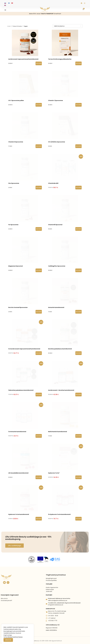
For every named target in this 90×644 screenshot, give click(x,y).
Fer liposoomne (13, 223)
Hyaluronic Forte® (54, 471)
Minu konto (4, 594)
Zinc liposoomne (14, 182)
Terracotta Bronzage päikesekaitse (60, 59)
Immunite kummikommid (56, 306)
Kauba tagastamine (52, 583)
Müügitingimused (51, 574)
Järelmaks (49, 587)
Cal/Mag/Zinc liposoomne (57, 264)
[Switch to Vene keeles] (5, 3)
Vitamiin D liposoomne (16, 140)
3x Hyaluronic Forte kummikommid (59, 513)
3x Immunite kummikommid (17, 430)
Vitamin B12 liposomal (55, 223)
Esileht (9, 26)
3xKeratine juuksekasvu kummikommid (21, 389)
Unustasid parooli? (6, 596)
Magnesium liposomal (16, 264)
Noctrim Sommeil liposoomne (18, 306)
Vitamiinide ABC (53, 182)
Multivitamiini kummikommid (58, 430)
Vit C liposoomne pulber (16, 99)
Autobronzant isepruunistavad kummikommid (23, 59)
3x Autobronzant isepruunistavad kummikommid (24, 347)
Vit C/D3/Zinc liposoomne (57, 140)
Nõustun (8, 640)
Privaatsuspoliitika (51, 576)
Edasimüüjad (50, 585)
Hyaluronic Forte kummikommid (19, 513)
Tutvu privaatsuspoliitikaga (13, 637)
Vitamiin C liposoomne (56, 99)
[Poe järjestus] (67, 26)
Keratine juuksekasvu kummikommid (60, 347)
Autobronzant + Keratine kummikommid (61, 389)
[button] (39, 63)
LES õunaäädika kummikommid (18, 471)
